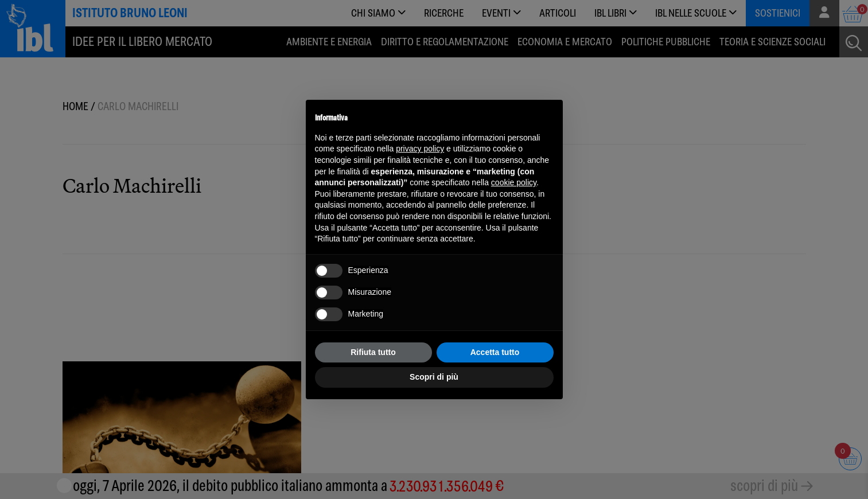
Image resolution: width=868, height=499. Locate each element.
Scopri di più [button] (434, 377)
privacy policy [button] (420, 149)
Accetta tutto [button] (495, 352)
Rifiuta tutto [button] (373, 352)
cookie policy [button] (514, 182)
